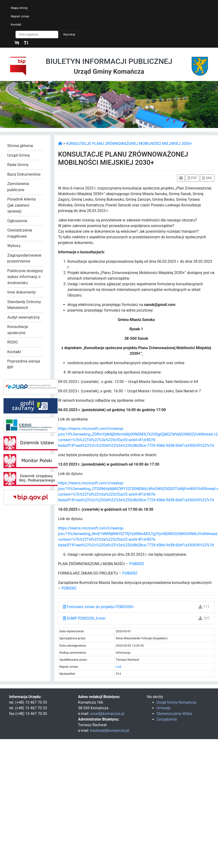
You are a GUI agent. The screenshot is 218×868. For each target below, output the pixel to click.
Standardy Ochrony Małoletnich (24, 305)
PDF (192, 178)
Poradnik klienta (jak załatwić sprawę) (21, 205)
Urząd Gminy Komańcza (176, 702)
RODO (13, 342)
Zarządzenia (167, 719)
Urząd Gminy (19, 155)
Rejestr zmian (20, 16)
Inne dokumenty (21, 292)
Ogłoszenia (17, 221)
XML (207, 178)
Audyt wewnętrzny (23, 317)
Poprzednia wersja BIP (24, 364)
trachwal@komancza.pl (110, 731)
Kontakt (16, 25)
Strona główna (20, 146)
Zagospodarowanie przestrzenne (24, 258)
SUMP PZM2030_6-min (84, 618)
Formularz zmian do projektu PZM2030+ (98, 607)
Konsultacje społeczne (18, 330)
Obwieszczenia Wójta (174, 714)
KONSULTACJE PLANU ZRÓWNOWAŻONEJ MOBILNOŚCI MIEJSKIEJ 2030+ (129, 144)
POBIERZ (137, 564)
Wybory (14, 246)
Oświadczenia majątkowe (20, 233)
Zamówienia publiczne (18, 187)
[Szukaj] (37, 35)
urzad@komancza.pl (107, 714)
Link (119, 667)
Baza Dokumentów (24, 174)
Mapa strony (19, 8)
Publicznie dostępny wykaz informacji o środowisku (25, 277)
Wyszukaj (69, 35)
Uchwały (163, 708)
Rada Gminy (18, 165)
